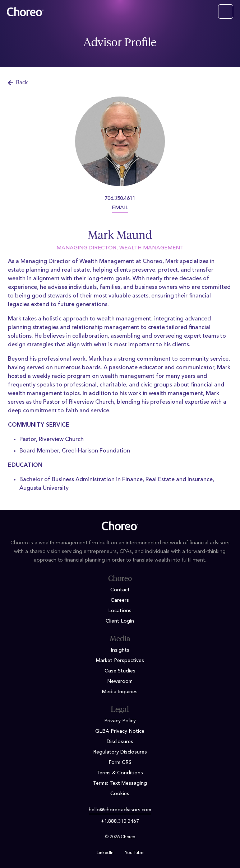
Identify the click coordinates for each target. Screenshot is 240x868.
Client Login (120, 621)
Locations (120, 611)
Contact (120, 590)
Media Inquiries (120, 692)
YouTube (134, 853)
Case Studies (120, 671)
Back (18, 83)
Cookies (120, 794)
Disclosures (120, 742)
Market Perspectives (120, 661)
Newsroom (120, 681)
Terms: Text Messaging (120, 783)
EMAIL (120, 208)
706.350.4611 (120, 199)
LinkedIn (105, 853)
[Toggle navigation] (226, 11)
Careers (120, 600)
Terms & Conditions (120, 773)
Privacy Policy (120, 721)
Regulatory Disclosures (120, 752)
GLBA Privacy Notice (120, 731)
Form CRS (120, 763)
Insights (120, 650)
